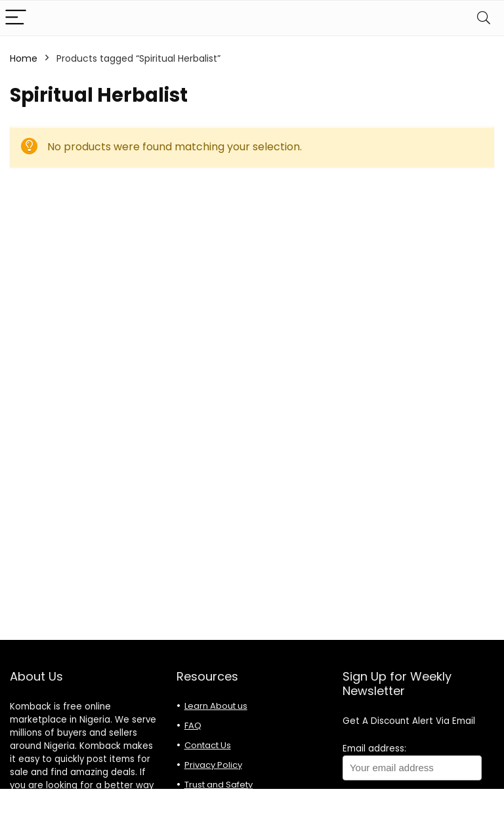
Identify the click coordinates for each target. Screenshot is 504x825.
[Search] (484, 18)
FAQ (193, 726)
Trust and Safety (219, 785)
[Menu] (16, 18)
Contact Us (208, 745)
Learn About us (216, 706)
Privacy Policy (213, 765)
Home (24, 58)
